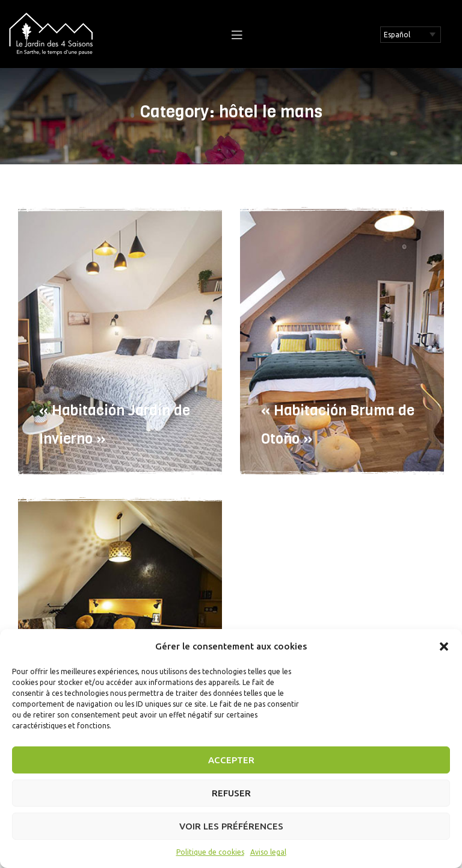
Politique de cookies (210, 852)
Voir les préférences (231, 826)
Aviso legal (268, 852)
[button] (444, 646)
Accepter (231, 760)
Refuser (231, 793)
